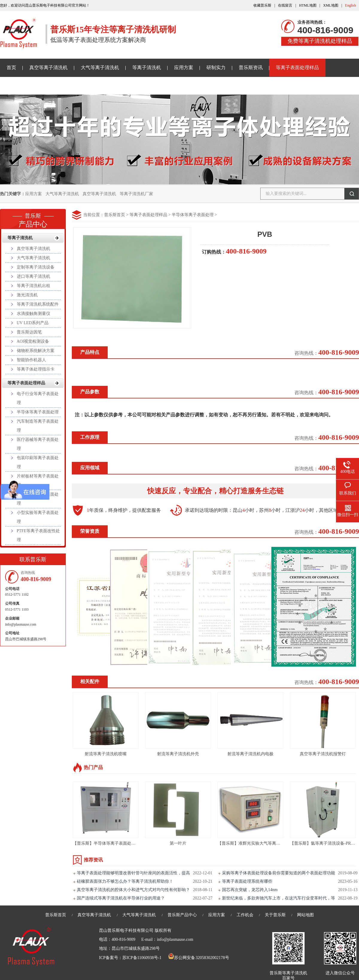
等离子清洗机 (147, 67)
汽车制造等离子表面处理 (38, 426)
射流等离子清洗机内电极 (250, 754)
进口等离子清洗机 (34, 276)
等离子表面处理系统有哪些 (247, 881)
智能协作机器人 (31, 360)
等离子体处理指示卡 (36, 369)
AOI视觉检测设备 (33, 341)
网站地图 (305, 915)
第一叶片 (178, 843)
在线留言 (285, 5)
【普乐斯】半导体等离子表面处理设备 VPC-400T (118, 843)
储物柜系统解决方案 (36, 351)
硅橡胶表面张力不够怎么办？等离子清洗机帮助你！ (125, 881)
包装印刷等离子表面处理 (38, 462)
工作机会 (245, 915)
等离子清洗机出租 (34, 286)
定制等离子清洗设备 (36, 267)
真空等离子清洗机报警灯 (323, 754)
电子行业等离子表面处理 (38, 398)
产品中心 (33, 219)
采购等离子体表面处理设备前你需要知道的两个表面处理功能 (279, 873)
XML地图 (331, 5)
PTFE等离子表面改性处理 (38, 535)
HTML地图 (308, 5)
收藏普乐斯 (262, 5)
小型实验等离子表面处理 (38, 517)
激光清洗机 (27, 295)
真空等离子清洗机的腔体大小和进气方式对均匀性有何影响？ (133, 890)
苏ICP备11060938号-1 (142, 958)
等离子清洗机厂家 (136, 194)
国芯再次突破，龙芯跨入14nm (250, 890)
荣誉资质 (90, 531)
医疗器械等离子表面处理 (38, 444)
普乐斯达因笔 (29, 332)
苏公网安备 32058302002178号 (199, 958)
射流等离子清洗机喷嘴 (106, 754)
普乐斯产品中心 (182, 915)
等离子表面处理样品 (297, 67)
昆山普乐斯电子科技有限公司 (126, 930)
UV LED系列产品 (33, 323)
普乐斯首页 (115, 215)
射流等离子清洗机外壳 (178, 754)
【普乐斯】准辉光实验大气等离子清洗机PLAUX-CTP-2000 (272, 843)
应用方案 (184, 67)
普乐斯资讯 (251, 67)
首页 (11, 67)
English (350, 5)
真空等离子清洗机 (48, 67)
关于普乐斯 (19, 85)
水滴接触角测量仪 (34, 314)
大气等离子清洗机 (100, 67)
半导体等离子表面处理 (193, 215)
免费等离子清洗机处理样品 (320, 41)
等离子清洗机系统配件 (38, 304)
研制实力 (216, 67)
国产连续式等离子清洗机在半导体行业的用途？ (121, 898)
